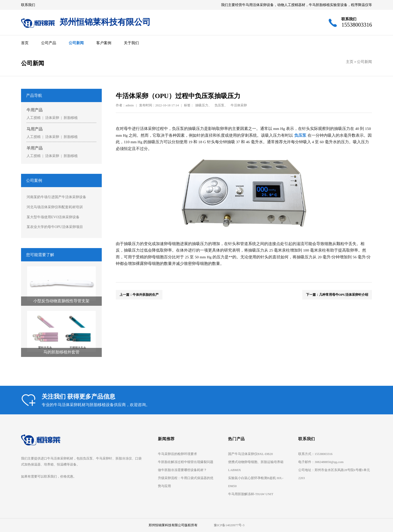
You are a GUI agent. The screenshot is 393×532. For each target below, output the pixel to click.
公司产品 (49, 43)
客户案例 (104, 43)
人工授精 (34, 118)
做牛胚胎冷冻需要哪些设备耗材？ (182, 470)
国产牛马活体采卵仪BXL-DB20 (250, 454)
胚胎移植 (71, 118)
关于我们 (131, 43)
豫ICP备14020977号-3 (229, 525)
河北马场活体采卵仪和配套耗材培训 (55, 207)
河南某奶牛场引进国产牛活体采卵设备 (56, 197)
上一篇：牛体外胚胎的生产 (139, 295)
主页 (350, 62)
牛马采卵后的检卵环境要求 (177, 454)
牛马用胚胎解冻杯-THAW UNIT (251, 494)
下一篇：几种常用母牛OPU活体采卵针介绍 (337, 295)
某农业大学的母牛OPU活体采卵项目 (55, 227)
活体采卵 (52, 118)
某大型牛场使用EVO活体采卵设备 (53, 217)
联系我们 (28, 5)
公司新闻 (76, 43)
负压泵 (300, 135)
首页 (25, 43)
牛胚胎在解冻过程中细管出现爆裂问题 (186, 462)
